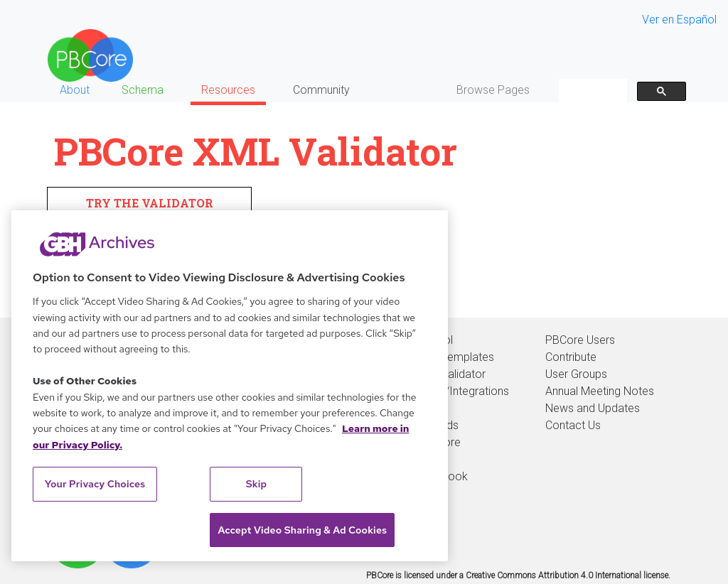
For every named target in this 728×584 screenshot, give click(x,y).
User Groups (576, 374)
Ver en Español (679, 20)
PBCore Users (580, 340)
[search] (591, 91)
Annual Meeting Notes (600, 391)
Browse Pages (493, 90)
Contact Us (573, 425)
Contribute (571, 357)
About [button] (75, 90)
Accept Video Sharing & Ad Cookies (302, 530)
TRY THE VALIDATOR (150, 203)
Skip (257, 484)
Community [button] (321, 90)
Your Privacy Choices (95, 484)
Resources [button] (228, 90)
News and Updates (593, 408)
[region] (230, 386)
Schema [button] (143, 90)
